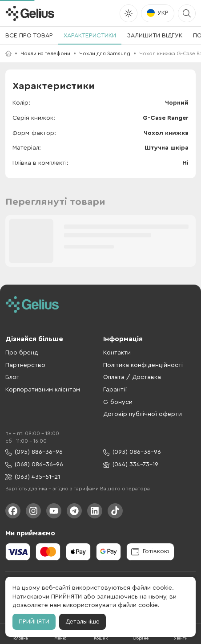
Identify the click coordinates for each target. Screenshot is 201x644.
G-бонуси (118, 402)
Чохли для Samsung (105, 53)
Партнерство (25, 365)
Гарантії (115, 390)
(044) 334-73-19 (131, 465)
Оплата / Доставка (132, 377)
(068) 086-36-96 (34, 465)
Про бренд (22, 353)
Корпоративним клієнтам (43, 390)
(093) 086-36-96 (132, 452)
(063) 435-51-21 (33, 477)
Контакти (117, 353)
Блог (12, 377)
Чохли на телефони (45, 53)
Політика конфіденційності (143, 365)
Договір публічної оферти (143, 414)
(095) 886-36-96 (34, 452)
